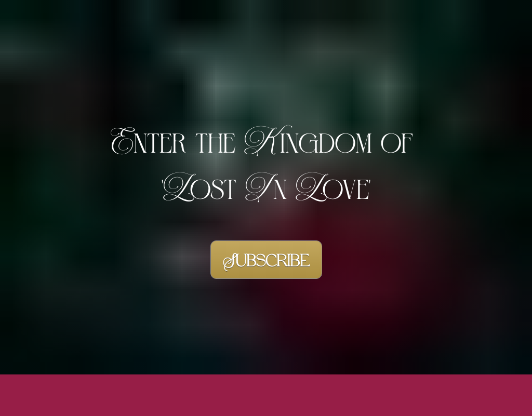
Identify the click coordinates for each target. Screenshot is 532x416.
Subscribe (266, 254)
